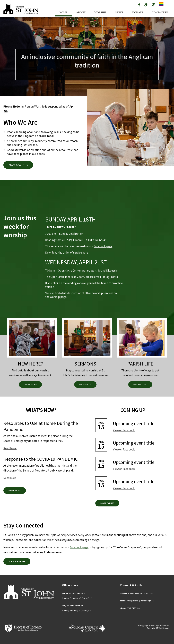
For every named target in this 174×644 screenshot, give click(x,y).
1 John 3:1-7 (80, 240)
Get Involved (140, 385)
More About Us (18, 165)
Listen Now (85, 385)
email (98, 277)
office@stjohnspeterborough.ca (140, 601)
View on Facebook (124, 430)
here (85, 253)
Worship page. (58, 297)
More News (15, 491)
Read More (10, 448)
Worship (100, 12)
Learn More (30, 385)
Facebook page (103, 246)
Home (63, 12)
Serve (119, 12)
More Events (107, 503)
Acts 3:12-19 (64, 240)
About (81, 12)
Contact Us (160, 12)
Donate (138, 12)
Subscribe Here (17, 561)
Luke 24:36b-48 (97, 240)
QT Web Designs (162, 628)
